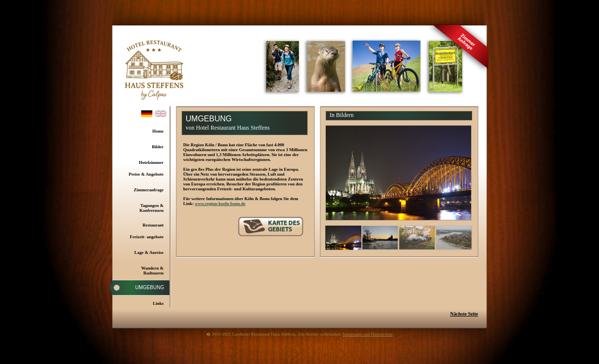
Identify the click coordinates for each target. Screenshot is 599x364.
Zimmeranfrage (149, 190)
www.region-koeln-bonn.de (220, 204)
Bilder (158, 147)
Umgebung (150, 287)
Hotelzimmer (151, 162)
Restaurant (153, 225)
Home (158, 131)
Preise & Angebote (146, 174)
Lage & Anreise (149, 252)
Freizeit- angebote (147, 237)
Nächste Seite (464, 314)
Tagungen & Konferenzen (152, 208)
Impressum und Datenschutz (367, 334)
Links (158, 303)
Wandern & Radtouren (152, 271)
